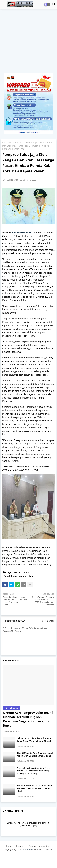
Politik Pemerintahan (15, 576)
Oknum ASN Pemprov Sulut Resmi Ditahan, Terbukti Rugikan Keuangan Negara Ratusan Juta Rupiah (28, 719)
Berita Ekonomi (22, 572)
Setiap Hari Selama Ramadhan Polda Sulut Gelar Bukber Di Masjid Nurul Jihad (34, 788)
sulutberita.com (22, 233)
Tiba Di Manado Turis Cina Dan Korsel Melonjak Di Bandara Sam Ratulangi (35, 754)
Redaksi (20, 846)
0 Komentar (48, 621)
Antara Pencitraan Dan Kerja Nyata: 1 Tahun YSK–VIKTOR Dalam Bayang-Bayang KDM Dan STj (35, 771)
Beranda (7, 143)
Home (9, 846)
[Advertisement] (28, 42)
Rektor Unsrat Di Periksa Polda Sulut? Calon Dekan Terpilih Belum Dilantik (35, 740)
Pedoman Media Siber (40, 846)
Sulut (15, 143)
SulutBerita (28, 850)
